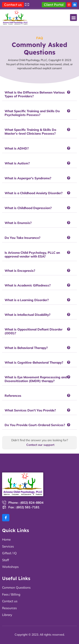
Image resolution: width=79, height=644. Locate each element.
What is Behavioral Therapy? (26, 348)
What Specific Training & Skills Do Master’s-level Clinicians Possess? (30, 132)
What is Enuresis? (18, 223)
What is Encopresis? (20, 271)
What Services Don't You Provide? (30, 410)
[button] (73, 18)
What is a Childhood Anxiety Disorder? (34, 193)
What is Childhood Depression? (28, 208)
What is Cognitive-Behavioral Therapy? (34, 362)
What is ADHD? (17, 148)
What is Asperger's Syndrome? (28, 178)
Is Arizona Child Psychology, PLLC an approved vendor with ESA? (32, 254)
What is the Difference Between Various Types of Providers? (35, 94)
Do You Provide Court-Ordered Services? (35, 425)
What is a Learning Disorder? (27, 300)
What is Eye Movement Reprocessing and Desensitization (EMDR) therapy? (36, 379)
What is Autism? (17, 163)
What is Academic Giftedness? (28, 285)
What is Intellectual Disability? (27, 315)
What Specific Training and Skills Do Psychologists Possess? (32, 113)
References (13, 396)
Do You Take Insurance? (22, 238)
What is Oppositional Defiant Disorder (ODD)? (34, 331)
